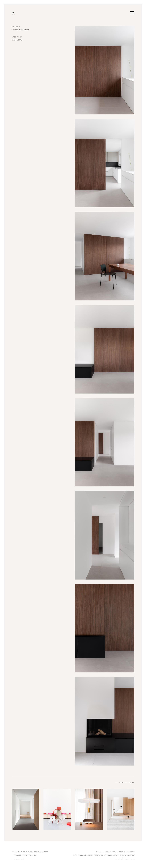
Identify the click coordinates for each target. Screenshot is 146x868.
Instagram (19, 859)
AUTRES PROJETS (126, 783)
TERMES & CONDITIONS (125, 859)
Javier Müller (17, 40)
